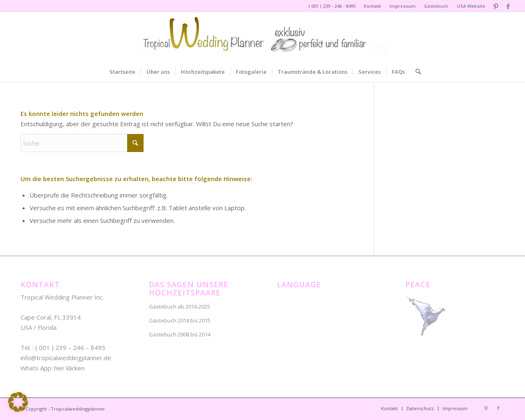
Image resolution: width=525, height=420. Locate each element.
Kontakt (372, 6)
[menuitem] (373, 6)
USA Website (471, 6)
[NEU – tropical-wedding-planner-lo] (262, 37)
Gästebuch (436, 6)
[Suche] (415, 72)
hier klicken (69, 368)
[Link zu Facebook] (508, 6)
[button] (18, 402)
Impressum (403, 6)
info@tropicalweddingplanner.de (66, 358)
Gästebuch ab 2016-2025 (179, 306)
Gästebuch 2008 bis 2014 (180, 334)
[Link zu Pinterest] (496, 6)
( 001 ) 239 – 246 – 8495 (70, 347)
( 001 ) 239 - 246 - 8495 (332, 6)
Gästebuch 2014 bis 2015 (180, 320)
